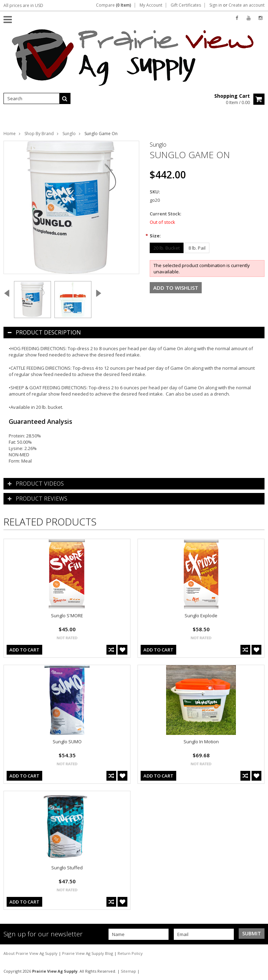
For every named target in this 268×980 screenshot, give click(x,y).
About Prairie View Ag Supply (31, 953)
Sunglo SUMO (67, 742)
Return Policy (130, 953)
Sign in (216, 5)
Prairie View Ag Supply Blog (88, 953)
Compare (114, 5)
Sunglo (69, 134)
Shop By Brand (39, 134)
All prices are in (23, 5)
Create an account (247, 5)
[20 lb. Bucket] (167, 248)
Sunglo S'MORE (67, 616)
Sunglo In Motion (201, 742)
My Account (151, 5)
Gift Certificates (186, 5)
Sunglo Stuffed (67, 868)
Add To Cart (24, 650)
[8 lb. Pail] (197, 248)
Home (10, 134)
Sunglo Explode (201, 616)
